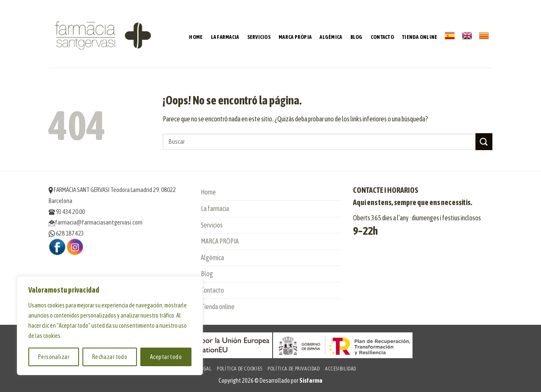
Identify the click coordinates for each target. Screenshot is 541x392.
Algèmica (331, 37)
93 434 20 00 (67, 212)
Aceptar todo (166, 357)
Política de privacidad (294, 369)
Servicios (259, 37)
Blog (357, 37)
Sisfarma (311, 381)
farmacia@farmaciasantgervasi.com (96, 222)
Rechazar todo (110, 357)
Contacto (382, 37)
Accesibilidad (341, 369)
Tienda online (419, 37)
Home (196, 37)
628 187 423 (66, 233)
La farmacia (225, 37)
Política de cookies (240, 369)
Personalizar (54, 357)
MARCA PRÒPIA (295, 37)
